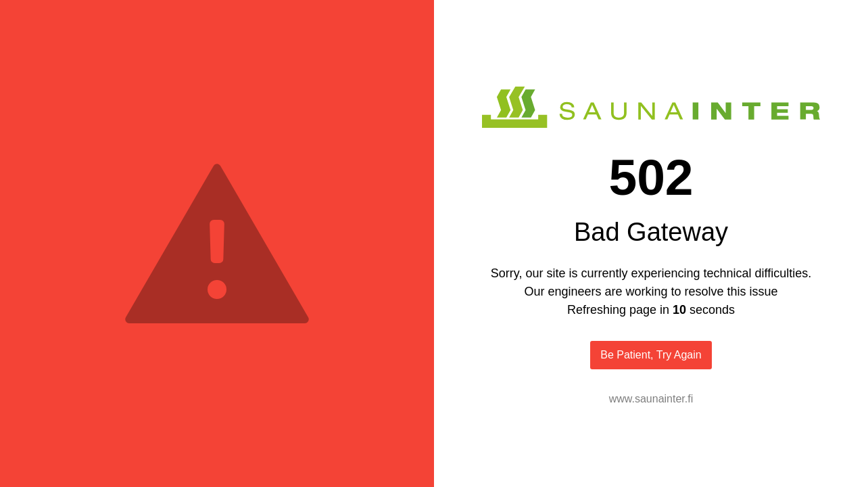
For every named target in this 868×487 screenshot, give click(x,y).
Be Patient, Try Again (651, 355)
